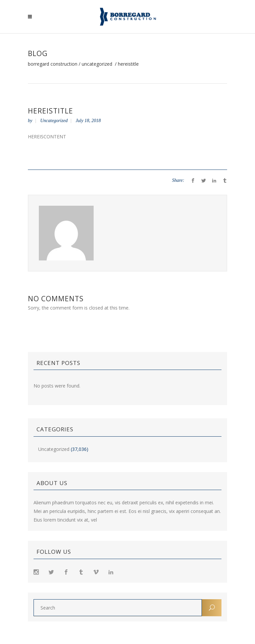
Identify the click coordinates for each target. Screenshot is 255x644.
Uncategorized (97, 64)
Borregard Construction (53, 64)
